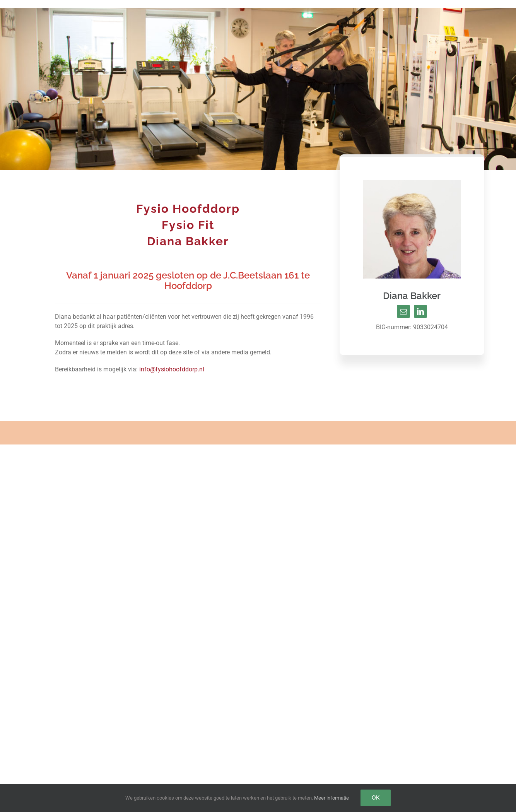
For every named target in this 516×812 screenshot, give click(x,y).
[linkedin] (420, 311)
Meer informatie (331, 798)
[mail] (403, 311)
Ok (376, 798)
